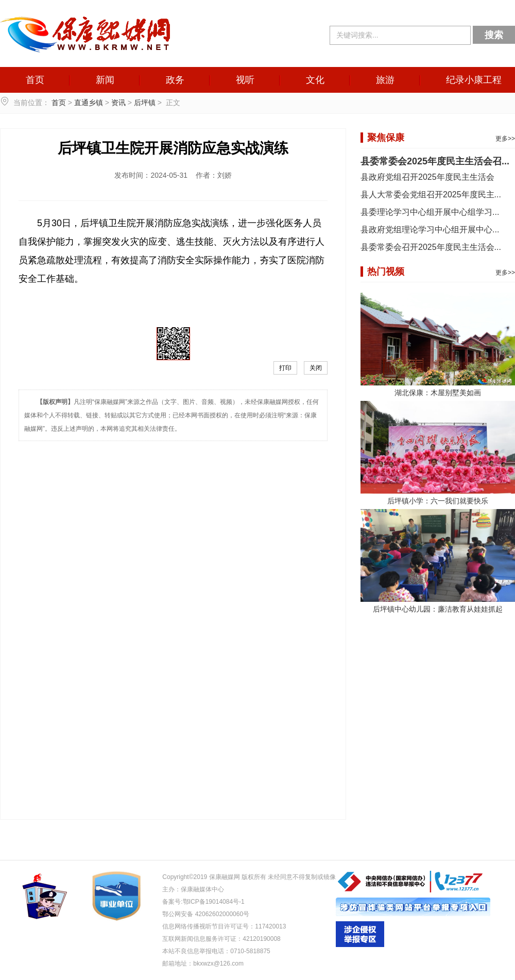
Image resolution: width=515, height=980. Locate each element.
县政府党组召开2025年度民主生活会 (427, 177)
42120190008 (261, 939)
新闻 (105, 80)
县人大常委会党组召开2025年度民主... (431, 195)
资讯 (118, 103)
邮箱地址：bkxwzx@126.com (203, 964)
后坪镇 (145, 103)
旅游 (385, 80)
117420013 (270, 926)
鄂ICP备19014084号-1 (214, 902)
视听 (245, 80)
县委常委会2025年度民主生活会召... (435, 161)
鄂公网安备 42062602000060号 (206, 914)
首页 (35, 80)
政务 (175, 80)
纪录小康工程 (474, 80)
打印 (285, 368)
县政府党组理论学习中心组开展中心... (430, 230)
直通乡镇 (89, 103)
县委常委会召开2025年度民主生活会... (431, 247)
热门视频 (386, 272)
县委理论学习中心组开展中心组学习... (430, 212)
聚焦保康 (386, 138)
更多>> (505, 139)
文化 (315, 80)
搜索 (494, 35)
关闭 (316, 368)
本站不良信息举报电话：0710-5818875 (216, 951)
